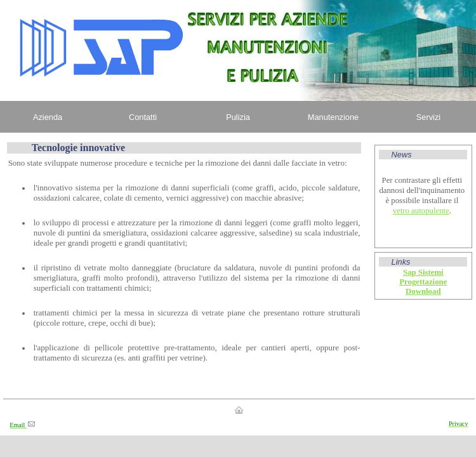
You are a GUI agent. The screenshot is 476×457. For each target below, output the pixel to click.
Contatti (143, 117)
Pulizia (238, 117)
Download (423, 291)
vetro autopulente (421, 211)
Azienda (48, 117)
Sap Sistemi (423, 272)
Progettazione (423, 282)
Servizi (428, 117)
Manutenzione (333, 117)
